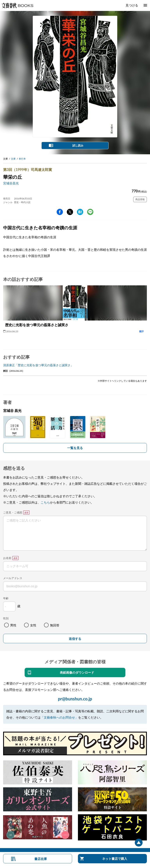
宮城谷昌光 (11, 183)
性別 (6, 618)
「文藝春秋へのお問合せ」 (59, 717)
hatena (80, 212)
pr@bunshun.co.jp (75, 699)
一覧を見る (75, 448)
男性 (13, 625)
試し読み (78, 145)
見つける (132, 5)
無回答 (55, 625)
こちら (45, 502)
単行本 (22, 159)
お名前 (7, 558)
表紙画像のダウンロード (77, 672)
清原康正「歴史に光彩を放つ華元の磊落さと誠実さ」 (38, 365)
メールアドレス (13, 578)
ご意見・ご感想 (13, 512)
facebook (60, 212)
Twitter (70, 212)
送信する (75, 639)
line (90, 212)
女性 (33, 625)
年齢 (6, 598)
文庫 (13, 159)
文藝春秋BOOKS (17, 5)
